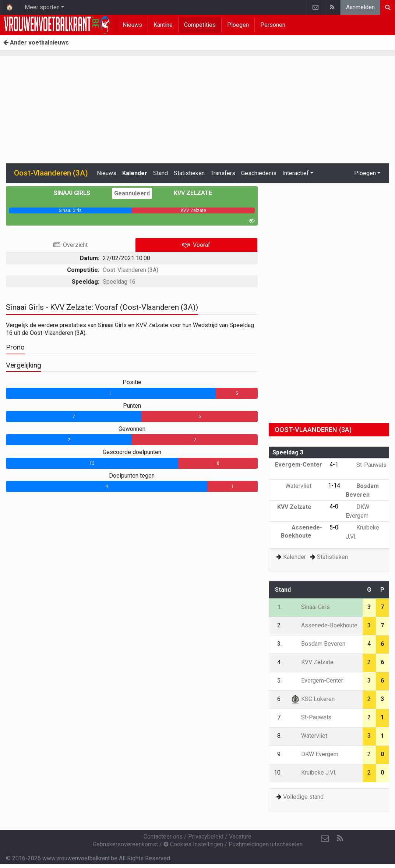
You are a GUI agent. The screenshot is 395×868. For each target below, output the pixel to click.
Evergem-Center (317, 681)
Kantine (163, 25)
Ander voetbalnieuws (36, 42)
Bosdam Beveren (318, 644)
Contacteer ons (163, 837)
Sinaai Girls (77, 193)
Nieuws (132, 25)
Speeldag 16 (119, 282)
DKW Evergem (314, 754)
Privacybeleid (206, 837)
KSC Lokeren (313, 699)
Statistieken (189, 173)
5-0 (334, 527)
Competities (200, 25)
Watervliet (304, 486)
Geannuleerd (132, 193)
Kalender (135, 173)
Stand (161, 173)
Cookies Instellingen (193, 844)
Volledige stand (303, 797)
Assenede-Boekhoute (324, 625)
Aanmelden (360, 7)
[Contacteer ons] (325, 839)
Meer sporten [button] (42, 7)
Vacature (240, 837)
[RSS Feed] (340, 839)
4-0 (334, 506)
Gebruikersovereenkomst (125, 844)
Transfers (223, 173)
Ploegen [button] (365, 173)
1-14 (334, 486)
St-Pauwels (366, 465)
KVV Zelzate (188, 193)
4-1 (334, 465)
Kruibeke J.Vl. (313, 773)
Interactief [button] (296, 173)
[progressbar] (70, 210)
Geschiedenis (259, 173)
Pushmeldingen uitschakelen (266, 844)
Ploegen (238, 25)
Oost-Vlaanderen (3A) (131, 270)
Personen (273, 25)
